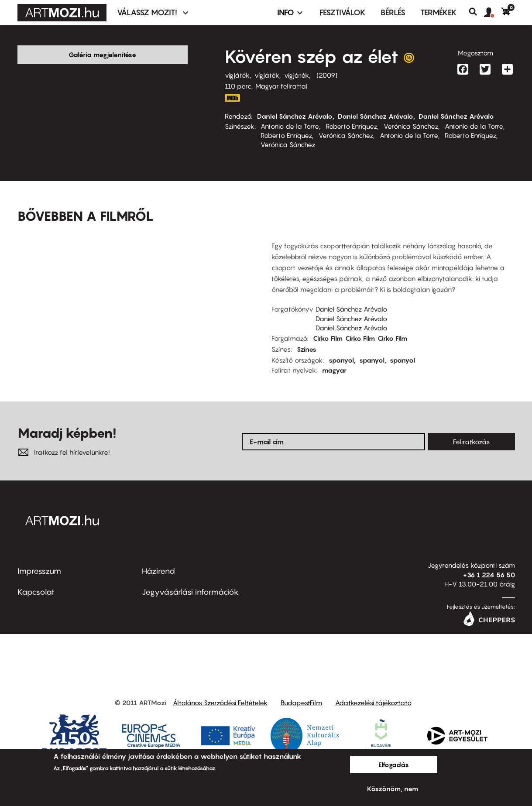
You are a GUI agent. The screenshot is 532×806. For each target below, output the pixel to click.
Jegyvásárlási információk (190, 592)
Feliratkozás (471, 442)
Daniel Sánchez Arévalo (295, 116)
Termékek (439, 12)
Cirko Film (328, 338)
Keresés (476, 12)
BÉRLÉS (393, 12)
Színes (307, 349)
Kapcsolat (36, 592)
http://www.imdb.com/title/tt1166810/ (233, 98)
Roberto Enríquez (351, 126)
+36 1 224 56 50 (489, 575)
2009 (327, 75)
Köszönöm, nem (393, 789)
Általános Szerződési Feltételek (220, 703)
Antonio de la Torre (290, 126)
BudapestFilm (301, 703)
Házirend (158, 571)
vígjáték (237, 75)
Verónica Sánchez (411, 126)
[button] (493, 13)
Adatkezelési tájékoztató (373, 703)
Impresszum (39, 571)
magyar (334, 370)
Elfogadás (394, 765)
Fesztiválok (343, 12)
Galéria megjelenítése (102, 55)
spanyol (341, 360)
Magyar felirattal (281, 86)
